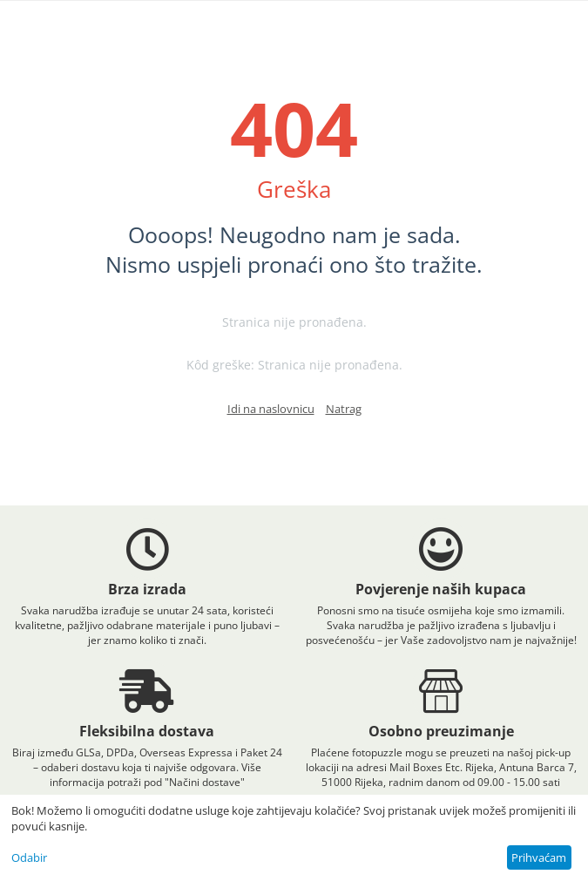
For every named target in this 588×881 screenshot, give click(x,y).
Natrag (344, 409)
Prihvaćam (539, 857)
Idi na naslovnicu (271, 409)
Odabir (29, 857)
